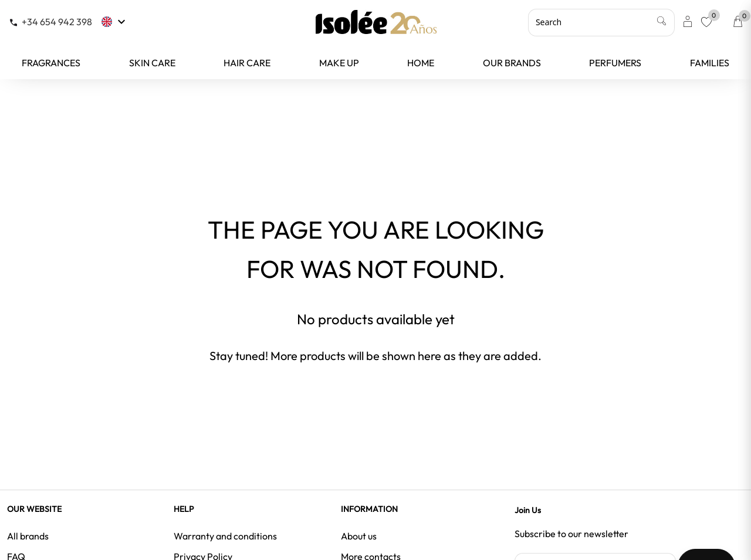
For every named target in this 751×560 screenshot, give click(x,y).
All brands (28, 536)
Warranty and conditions (225, 536)
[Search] (601, 22)
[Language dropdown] (115, 22)
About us (359, 536)
